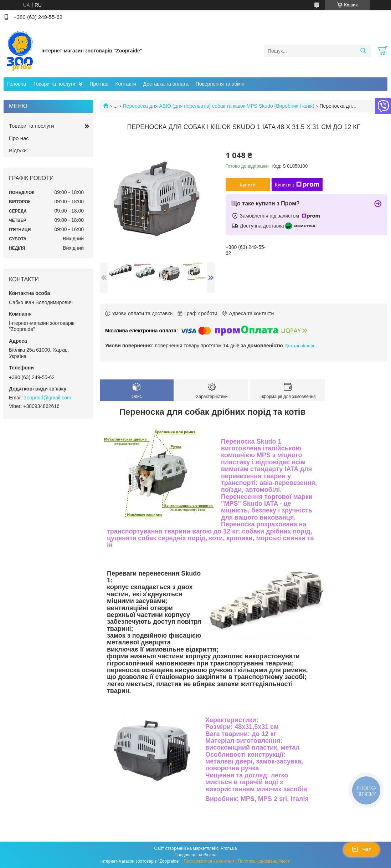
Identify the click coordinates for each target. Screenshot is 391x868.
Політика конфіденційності (264, 861)
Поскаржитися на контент (209, 861)
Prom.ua (229, 848)
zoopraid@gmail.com (48, 398)
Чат (361, 849)
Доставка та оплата (166, 84)
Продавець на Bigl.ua (195, 855)
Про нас (99, 84)
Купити (248, 185)
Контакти (125, 84)
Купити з (297, 185)
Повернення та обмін (220, 84)
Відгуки (18, 150)
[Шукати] (363, 51)
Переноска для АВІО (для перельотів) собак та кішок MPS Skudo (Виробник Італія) (219, 106)
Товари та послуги (54, 84)
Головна (17, 84)
